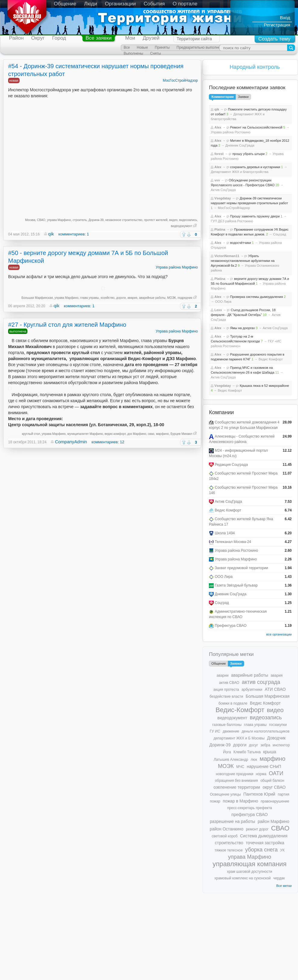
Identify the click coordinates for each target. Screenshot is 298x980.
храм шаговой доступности (250, 872)
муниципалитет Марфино (85, 434)
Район (16, 38)
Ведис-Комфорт (240, 710)
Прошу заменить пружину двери (255, 216)
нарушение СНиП (264, 766)
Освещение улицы (225, 794)
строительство (229, 843)
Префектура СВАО (231, 626)
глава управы (89, 298)
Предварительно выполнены (201, 47)
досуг (253, 745)
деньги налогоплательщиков (266, 731)
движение (231, 731)
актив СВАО (229, 683)
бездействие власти (226, 696)
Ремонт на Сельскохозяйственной (256, 127)
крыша (270, 752)
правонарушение (275, 801)
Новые (142, 47)
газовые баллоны (227, 725)
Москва (30, 220)
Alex (218, 127)
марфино (162, 434)
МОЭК (171, 298)
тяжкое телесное (229, 850)
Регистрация (277, 25)
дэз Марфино (137, 434)
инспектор (281, 745)
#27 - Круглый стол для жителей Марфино (67, 325)
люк (254, 760)
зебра (265, 745)
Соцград (279, 234)
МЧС (240, 767)
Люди (91, 4)
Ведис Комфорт (271, 359)
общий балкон (272, 781)
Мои (130, 38)
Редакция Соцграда (231, 465)
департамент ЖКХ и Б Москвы (239, 738)
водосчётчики (241, 243)
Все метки (284, 886)
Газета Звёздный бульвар (236, 585)
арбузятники (252, 690)
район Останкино (227, 829)
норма (261, 774)
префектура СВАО (250, 815)
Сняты (156, 53)
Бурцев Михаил (182, 434)
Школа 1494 (225, 533)
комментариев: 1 (74, 234)
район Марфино (273, 821)
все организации (279, 634)
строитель (80, 220)
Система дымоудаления (264, 836)
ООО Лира (223, 302)
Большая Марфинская (37, 298)
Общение (65, 4)
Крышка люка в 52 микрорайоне (264, 386)
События (154, 4)
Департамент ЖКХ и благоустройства (239, 172)
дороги (121, 298)
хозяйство (107, 298)
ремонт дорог (257, 829)
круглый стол (31, 434)
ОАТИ (276, 773)
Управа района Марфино (177, 267)
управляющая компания (250, 864)
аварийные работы (152, 298)
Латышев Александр (231, 760)
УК (282, 850)
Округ (38, 38)
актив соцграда (261, 682)
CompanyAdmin (71, 442)
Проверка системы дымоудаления (257, 297)
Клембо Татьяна (247, 752)
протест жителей (156, 220)
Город (59, 38)
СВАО (41, 220)
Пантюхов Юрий (259, 794)
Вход (285, 18)
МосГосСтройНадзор (180, 80)
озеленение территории (237, 787)
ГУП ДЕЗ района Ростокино (232, 221)
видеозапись (188, 220)
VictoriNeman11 (227, 256)
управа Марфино (59, 220)
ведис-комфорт (115, 434)
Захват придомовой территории (242, 568)
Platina (220, 229)
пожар (215, 801)
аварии (223, 675)
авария (132, 298)
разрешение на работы (233, 821)
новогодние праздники (234, 774)
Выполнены (133, 53)
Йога (227, 752)
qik (51, 234)
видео (173, 220)
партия (284, 794)
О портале (185, 4)
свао (151, 434)
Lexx (218, 310)
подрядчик (185, 298)
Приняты (162, 47)
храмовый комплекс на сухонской (242, 878)
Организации (121, 4)
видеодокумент (182, 226)
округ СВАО (274, 787)
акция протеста (226, 690)
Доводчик (276, 738)
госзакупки (278, 725)
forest (219, 154)
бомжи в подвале (233, 703)
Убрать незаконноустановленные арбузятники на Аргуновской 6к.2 (243, 261)
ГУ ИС (215, 731)
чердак (279, 878)
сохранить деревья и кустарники (255, 167)
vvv (217, 180)
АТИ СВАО (275, 689)
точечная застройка (265, 843)
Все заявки (98, 38)
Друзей (151, 38)
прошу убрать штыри (248, 154)
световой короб (225, 836)
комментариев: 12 (108, 442)
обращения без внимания (236, 781)
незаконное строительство (124, 220)
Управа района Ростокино (231, 132)
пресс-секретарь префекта (250, 808)
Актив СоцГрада (223, 190)
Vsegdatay (223, 198)
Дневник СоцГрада (240, 145)
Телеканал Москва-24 (233, 542)
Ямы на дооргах (243, 328)
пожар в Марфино (241, 801)
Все (127, 47)
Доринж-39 (96, 220)
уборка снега (261, 850)
